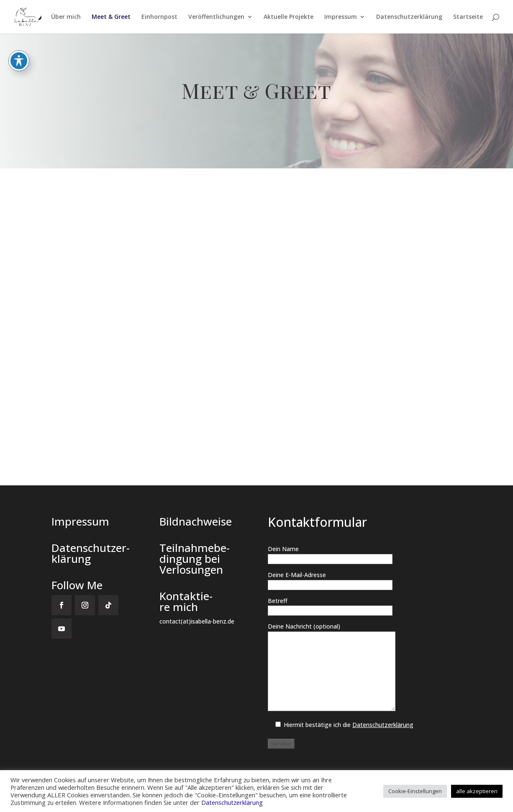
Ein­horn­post (159, 17)
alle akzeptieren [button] (477, 791)
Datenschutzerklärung (232, 802)
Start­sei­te (468, 17)
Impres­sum (341, 17)
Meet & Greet (111, 17)
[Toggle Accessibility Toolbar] (19, 61)
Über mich (66, 17)
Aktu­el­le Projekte (289, 17)
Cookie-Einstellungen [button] (415, 791)
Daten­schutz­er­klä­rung (409, 17)
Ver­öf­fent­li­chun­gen (216, 17)
